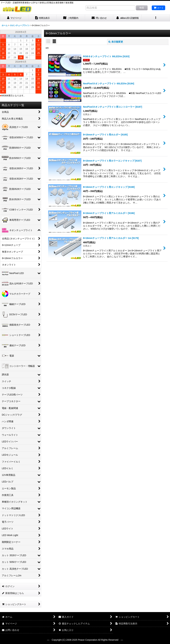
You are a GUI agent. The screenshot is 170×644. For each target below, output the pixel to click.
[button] (156, 18)
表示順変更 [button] (116, 42)
